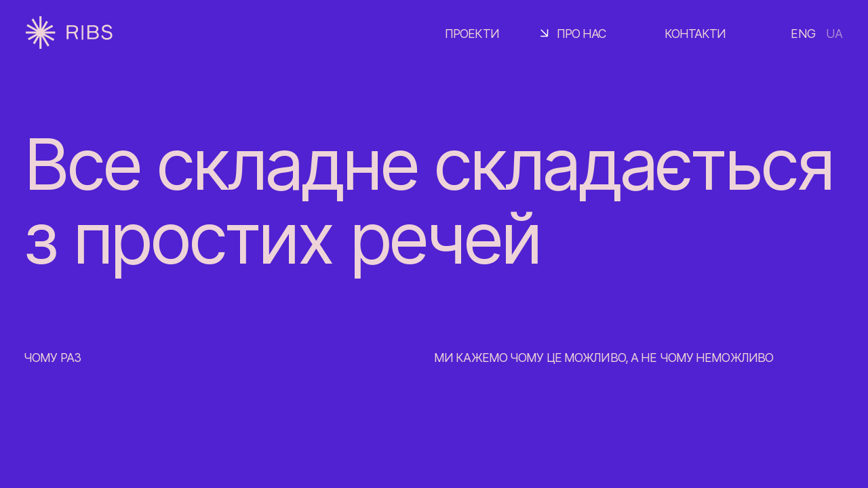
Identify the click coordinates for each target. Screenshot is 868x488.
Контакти (695, 34)
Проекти (472, 34)
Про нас (582, 34)
